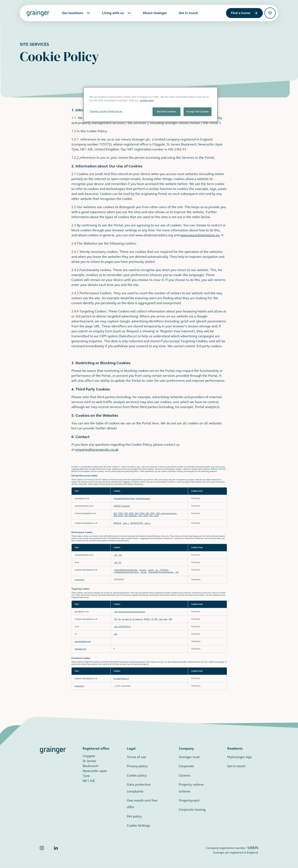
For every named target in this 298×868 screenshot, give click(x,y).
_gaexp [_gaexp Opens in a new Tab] (151, 570)
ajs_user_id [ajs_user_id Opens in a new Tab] (127, 619)
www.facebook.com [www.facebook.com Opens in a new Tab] (83, 642)
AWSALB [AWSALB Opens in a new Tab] (118, 523)
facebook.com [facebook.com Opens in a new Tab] (81, 649)
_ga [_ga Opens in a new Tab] (156, 570)
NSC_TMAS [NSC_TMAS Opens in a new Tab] (119, 513)
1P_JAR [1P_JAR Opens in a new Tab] (154, 619)
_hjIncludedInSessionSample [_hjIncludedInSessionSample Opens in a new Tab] (126, 570)
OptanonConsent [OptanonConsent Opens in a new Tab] (143, 499)
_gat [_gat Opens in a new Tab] (120, 555)
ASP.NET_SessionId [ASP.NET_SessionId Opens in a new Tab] (122, 506)
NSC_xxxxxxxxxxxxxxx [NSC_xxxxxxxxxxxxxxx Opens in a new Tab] (167, 513)
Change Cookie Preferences (106, 111)
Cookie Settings (138, 825)
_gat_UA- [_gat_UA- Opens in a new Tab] (118, 562)
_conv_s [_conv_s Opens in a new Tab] (147, 523)
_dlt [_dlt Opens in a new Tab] (115, 619)
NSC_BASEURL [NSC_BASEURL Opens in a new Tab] (131, 516)
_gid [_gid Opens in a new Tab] (115, 555)
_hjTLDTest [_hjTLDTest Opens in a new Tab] (164, 570)
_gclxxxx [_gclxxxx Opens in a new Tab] (143, 570)
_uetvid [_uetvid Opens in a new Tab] (143, 572)
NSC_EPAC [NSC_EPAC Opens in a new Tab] (151, 513)
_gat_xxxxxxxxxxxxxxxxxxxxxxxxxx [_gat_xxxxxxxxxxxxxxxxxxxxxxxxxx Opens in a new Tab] (129, 612)
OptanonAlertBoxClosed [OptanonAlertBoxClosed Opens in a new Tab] (124, 499)
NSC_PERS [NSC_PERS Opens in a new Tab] (129, 513)
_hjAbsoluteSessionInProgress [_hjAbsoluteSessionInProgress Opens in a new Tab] (126, 572)
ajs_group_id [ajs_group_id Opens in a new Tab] (138, 619)
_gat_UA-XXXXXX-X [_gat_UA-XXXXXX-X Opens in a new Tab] (122, 627)
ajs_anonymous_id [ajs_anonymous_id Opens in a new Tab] (121, 679)
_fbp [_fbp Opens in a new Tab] (115, 634)
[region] (150, 104)
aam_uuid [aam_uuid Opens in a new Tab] (163, 619)
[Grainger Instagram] (42, 850)
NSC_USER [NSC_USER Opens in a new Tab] (154, 516)
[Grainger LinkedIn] (56, 850)
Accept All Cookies (198, 112)
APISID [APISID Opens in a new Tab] (147, 619)
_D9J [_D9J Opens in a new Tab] (170, 619)
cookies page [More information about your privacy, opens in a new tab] (147, 100)
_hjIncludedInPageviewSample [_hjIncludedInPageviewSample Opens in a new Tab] (161, 572)
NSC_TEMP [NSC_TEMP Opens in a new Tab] (144, 516)
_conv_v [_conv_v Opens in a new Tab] (126, 523)
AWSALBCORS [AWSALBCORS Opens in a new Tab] (137, 523)
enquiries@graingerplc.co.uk (97, 450)
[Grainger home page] (38, 13)
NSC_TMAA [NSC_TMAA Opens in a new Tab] (140, 513)
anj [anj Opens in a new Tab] (120, 619)
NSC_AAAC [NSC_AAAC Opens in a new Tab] (119, 516)
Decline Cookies (166, 112)
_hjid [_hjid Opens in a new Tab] (177, 572)
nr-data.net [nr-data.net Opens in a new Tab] (79, 580)
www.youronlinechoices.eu (202, 235)
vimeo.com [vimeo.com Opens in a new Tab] (79, 686)
